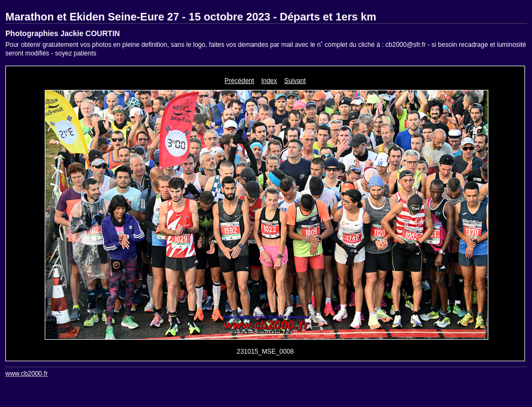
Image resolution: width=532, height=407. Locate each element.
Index (269, 81)
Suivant (295, 81)
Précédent (240, 81)
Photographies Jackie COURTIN (63, 33)
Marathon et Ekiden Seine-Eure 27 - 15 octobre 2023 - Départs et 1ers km (191, 17)
